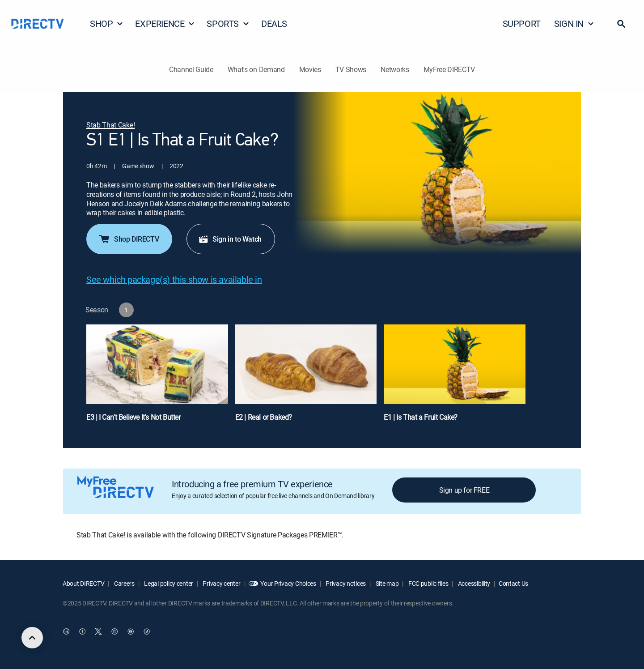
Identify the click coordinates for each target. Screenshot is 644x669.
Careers (124, 583)
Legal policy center (168, 583)
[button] (621, 24)
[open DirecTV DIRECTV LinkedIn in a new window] (66, 631)
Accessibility (473, 583)
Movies (310, 69)
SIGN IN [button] (574, 23)
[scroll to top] (32, 638)
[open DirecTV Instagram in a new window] (114, 631)
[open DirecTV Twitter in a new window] (98, 631)
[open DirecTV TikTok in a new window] (147, 631)
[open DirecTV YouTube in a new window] (131, 631)
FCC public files (428, 583)
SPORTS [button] (228, 23)
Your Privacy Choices (288, 583)
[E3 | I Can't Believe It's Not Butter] (157, 377)
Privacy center (221, 583)
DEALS (274, 23)
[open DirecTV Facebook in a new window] (82, 631)
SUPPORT (522, 23)
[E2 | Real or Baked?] (306, 377)
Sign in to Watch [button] (230, 239)
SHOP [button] (107, 23)
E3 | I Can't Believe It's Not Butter (133, 417)
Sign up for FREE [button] (464, 490)
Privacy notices (345, 583)
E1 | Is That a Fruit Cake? (421, 417)
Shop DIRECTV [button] (128, 239)
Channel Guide (191, 69)
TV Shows (351, 69)
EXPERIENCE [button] (165, 23)
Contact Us (513, 583)
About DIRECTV (83, 583)
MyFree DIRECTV (449, 69)
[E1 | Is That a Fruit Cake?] (455, 377)
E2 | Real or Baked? (264, 417)
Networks (395, 69)
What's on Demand (256, 69)
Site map (386, 583)
